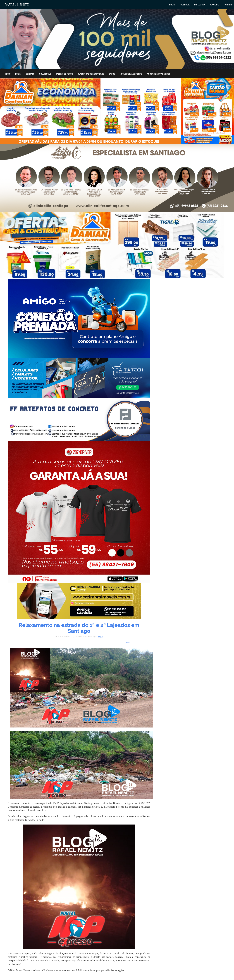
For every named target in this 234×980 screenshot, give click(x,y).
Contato (30, 74)
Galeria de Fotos (64, 74)
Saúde (112, 74)
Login (18, 74)
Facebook (185, 5)
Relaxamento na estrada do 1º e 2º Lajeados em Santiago (79, 628)
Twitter (227, 5)
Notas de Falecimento (131, 74)
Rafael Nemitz (17, 5)
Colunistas (45, 74)
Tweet (128, 642)
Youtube (214, 5)
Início (172, 5)
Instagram (200, 5)
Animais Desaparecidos (159, 74)
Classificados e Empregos (91, 74)
